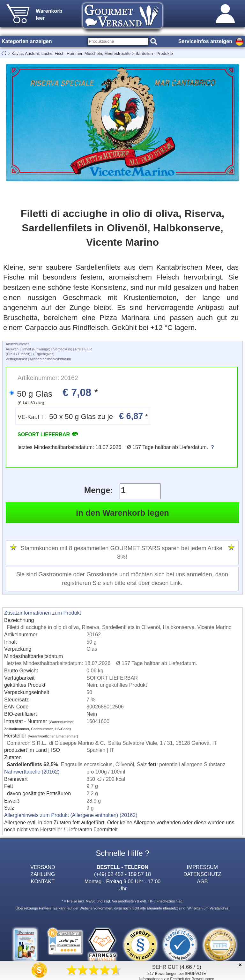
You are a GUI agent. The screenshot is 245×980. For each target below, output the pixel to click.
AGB (202, 881)
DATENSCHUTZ (202, 874)
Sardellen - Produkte (154, 53)
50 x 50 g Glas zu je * (83, 416)
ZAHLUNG (43, 874)
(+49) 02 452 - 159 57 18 (122, 874)
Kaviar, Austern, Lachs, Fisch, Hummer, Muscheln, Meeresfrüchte (71, 53)
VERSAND (43, 867)
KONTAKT (43, 881)
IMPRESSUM (202, 867)
